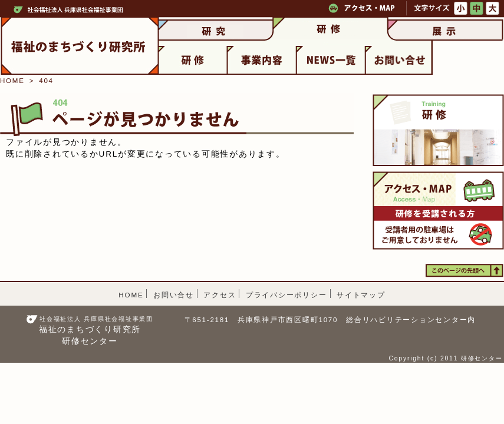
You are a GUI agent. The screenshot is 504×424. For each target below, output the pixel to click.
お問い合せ (174, 295)
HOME (12, 81)
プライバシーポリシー (286, 295)
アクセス (220, 295)
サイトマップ (361, 295)
